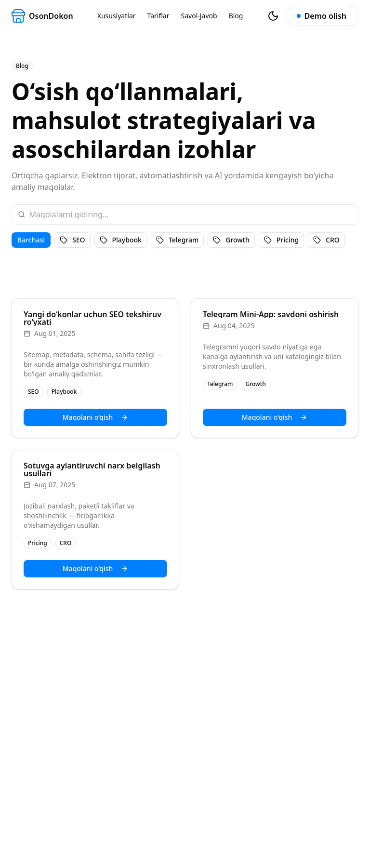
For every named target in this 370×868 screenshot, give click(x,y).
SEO (72, 240)
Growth (231, 240)
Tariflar (159, 16)
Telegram (177, 240)
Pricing (281, 240)
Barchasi (31, 240)
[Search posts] (191, 214)
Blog (236, 16)
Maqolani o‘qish (95, 417)
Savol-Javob (199, 16)
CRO (326, 240)
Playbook (121, 240)
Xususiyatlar (117, 16)
